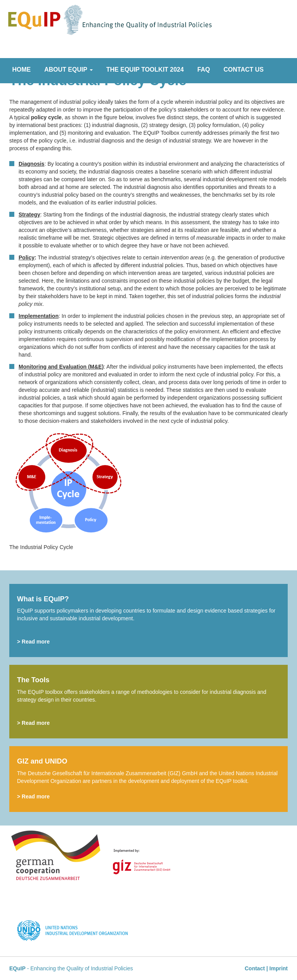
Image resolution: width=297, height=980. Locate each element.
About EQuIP (69, 70)
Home (22, 70)
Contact (255, 968)
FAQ (204, 70)
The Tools (33, 680)
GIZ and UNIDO (42, 761)
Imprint (279, 968)
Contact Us (244, 70)
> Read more (33, 642)
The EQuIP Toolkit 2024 (145, 70)
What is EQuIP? (43, 599)
